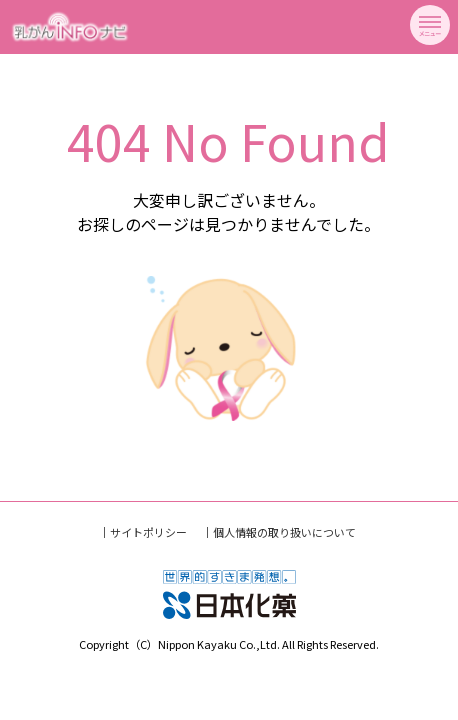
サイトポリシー (148, 532)
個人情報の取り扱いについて (284, 532)
